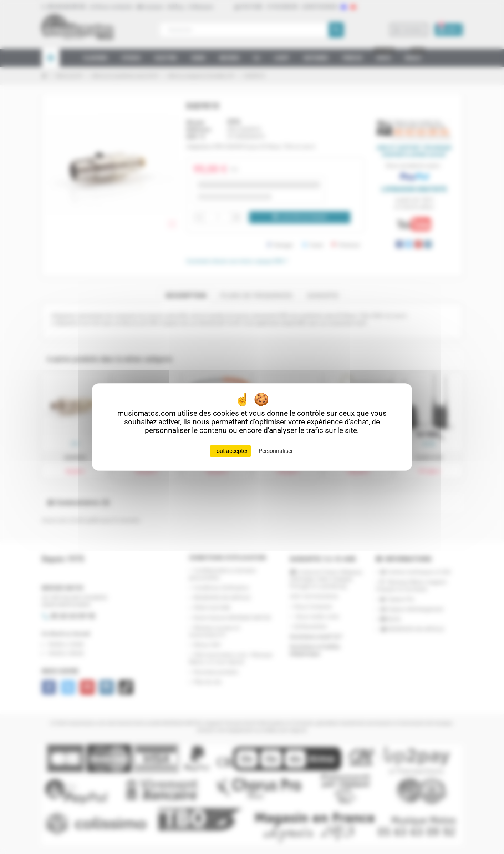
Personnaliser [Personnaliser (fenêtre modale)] (276, 451)
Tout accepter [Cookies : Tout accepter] (230, 451)
